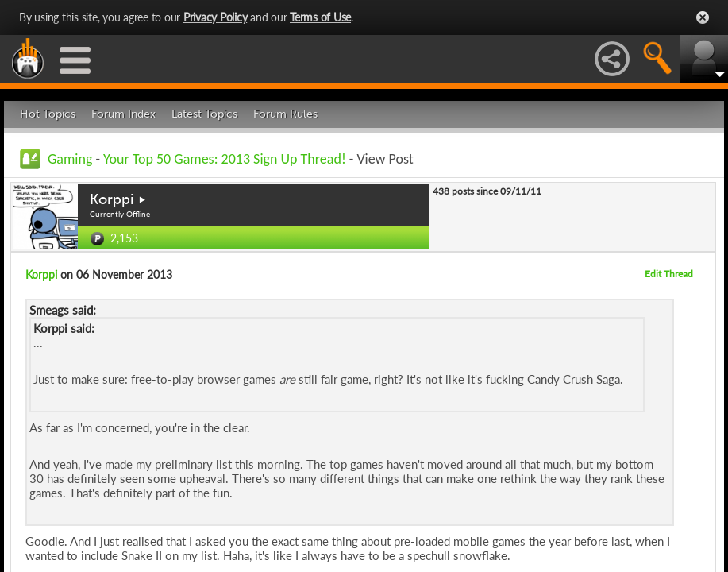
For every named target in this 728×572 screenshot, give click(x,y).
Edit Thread (669, 274)
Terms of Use (320, 17)
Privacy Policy (216, 17)
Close (703, 17)
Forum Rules (285, 114)
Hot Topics (48, 114)
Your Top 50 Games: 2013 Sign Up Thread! (225, 159)
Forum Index (123, 114)
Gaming (70, 159)
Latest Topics (204, 114)
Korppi (112, 199)
